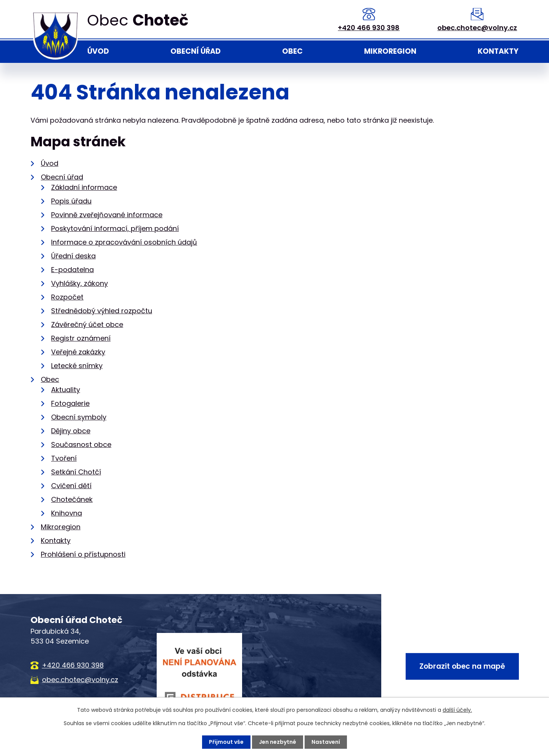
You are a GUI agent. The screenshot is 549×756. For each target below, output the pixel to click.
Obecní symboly (79, 417)
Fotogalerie (70, 403)
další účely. (457, 710)
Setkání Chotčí (76, 472)
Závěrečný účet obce (87, 324)
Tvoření (64, 458)
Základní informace (84, 187)
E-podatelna (72, 270)
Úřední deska (73, 256)
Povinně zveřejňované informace (107, 215)
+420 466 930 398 (369, 28)
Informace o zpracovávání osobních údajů (124, 242)
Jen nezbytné (278, 742)
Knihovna (67, 513)
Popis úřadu (71, 201)
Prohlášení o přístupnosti (83, 554)
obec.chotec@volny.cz (477, 28)
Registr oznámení (81, 338)
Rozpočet (67, 297)
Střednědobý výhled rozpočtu (102, 311)
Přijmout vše (226, 742)
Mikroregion (390, 51)
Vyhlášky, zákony (79, 283)
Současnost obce (81, 444)
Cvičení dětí (71, 486)
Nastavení (326, 742)
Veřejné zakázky (78, 352)
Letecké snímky (77, 366)
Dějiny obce (71, 431)
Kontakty (498, 51)
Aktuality (66, 390)
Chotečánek (72, 499)
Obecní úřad (196, 51)
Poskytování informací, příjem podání (115, 228)
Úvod (98, 51)
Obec (292, 51)
